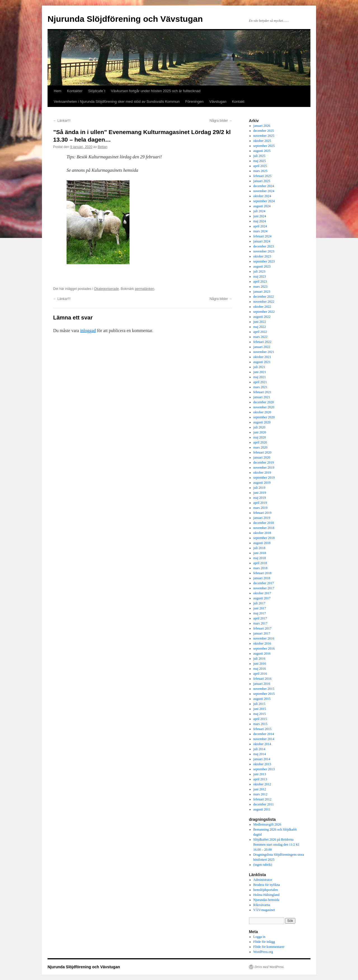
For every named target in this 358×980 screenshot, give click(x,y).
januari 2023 (262, 292)
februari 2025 (262, 176)
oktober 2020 (262, 412)
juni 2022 (260, 322)
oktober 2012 (262, 784)
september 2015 (264, 694)
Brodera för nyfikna (267, 885)
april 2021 (260, 382)
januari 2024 (262, 241)
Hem (57, 91)
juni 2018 (260, 553)
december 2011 (264, 804)
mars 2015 (260, 724)
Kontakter (75, 91)
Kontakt (238, 102)
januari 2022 (262, 347)
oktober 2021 (262, 357)
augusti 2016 (262, 654)
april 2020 (260, 442)
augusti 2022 (262, 317)
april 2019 (260, 503)
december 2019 (264, 462)
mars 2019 (260, 508)
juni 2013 (260, 774)
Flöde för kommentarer (269, 947)
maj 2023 (260, 276)
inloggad (88, 331)
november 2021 (264, 352)
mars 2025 (260, 171)
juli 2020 (259, 427)
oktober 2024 (262, 196)
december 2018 (264, 523)
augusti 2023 (262, 266)
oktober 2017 (262, 593)
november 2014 (264, 739)
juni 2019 (260, 493)
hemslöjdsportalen (266, 890)
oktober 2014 (262, 744)
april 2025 (260, 166)
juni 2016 (260, 664)
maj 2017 (260, 613)
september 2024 (264, 201)
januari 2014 (262, 759)
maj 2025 (260, 161)
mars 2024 (260, 231)
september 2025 (264, 146)
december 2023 (264, 246)
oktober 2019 (262, 473)
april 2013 (260, 779)
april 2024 (260, 226)
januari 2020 (262, 457)
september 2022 (264, 312)
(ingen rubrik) (263, 865)
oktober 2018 (262, 533)
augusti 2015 (262, 699)
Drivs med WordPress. (269, 967)
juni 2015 (260, 709)
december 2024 (264, 186)
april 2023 (260, 282)
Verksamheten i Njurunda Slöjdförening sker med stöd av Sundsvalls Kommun (117, 102)
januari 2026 (262, 126)
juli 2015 (259, 704)
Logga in (259, 937)
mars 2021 (260, 387)
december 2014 (264, 734)
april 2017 (260, 618)
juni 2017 (260, 608)
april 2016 (260, 674)
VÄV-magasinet (264, 910)
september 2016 (264, 648)
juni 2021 (260, 372)
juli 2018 (259, 548)
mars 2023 (260, 287)
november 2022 (264, 302)
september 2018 (264, 538)
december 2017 (264, 583)
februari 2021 (262, 392)
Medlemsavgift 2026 (267, 824)
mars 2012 (260, 794)
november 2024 (264, 191)
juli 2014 (259, 749)
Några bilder (221, 121)
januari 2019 (262, 518)
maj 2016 (260, 669)
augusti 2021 (262, 362)
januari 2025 (262, 181)
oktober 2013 (262, 764)
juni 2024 (260, 216)
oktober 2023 (262, 256)
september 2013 (264, 769)
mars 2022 (260, 337)
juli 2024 (259, 211)
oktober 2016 (262, 643)
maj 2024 (260, 221)
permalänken (144, 289)
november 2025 (264, 136)
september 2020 (264, 417)
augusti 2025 (262, 151)
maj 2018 (260, 558)
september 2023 (264, 261)
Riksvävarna (262, 905)
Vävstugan (218, 102)
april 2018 (260, 563)
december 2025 (264, 131)
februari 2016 (262, 679)
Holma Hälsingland (267, 895)
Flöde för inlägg (264, 942)
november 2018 (264, 528)
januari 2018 (262, 578)
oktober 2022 (262, 307)
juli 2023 (259, 271)
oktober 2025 (262, 141)
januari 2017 (262, 633)
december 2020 (264, 402)
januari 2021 (262, 397)
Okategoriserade (106, 289)
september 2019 (264, 478)
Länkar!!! (62, 121)
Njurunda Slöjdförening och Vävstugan (125, 19)
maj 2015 (260, 714)
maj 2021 (260, 377)
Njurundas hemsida (266, 900)
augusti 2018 (262, 543)
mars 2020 (260, 447)
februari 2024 (262, 236)
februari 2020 (262, 452)
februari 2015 (262, 729)
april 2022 (260, 332)
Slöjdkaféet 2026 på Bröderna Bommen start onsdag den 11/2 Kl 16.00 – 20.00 (276, 845)
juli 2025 (259, 156)
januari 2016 (262, 684)
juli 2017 (259, 603)
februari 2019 (262, 513)
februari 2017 (262, 628)
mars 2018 (260, 568)
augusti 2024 (262, 206)
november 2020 (264, 407)
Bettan (103, 147)
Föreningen (194, 102)
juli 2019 (259, 488)
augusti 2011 (262, 809)
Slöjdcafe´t (97, 91)
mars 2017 (260, 623)
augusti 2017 (262, 598)
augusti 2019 (262, 483)
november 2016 (264, 638)
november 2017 (264, 588)
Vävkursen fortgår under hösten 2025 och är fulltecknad (156, 91)
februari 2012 (262, 799)
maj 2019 (260, 498)
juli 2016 (259, 659)
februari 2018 (262, 573)
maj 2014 (260, 754)
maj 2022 (260, 327)
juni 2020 (260, 432)
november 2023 (264, 251)
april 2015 (260, 719)
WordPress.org (263, 952)
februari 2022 (262, 342)
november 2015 (264, 689)
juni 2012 (260, 789)
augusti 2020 (262, 422)
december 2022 (264, 297)
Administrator (263, 880)
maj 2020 (260, 437)
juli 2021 (259, 367)
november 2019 (264, 468)
